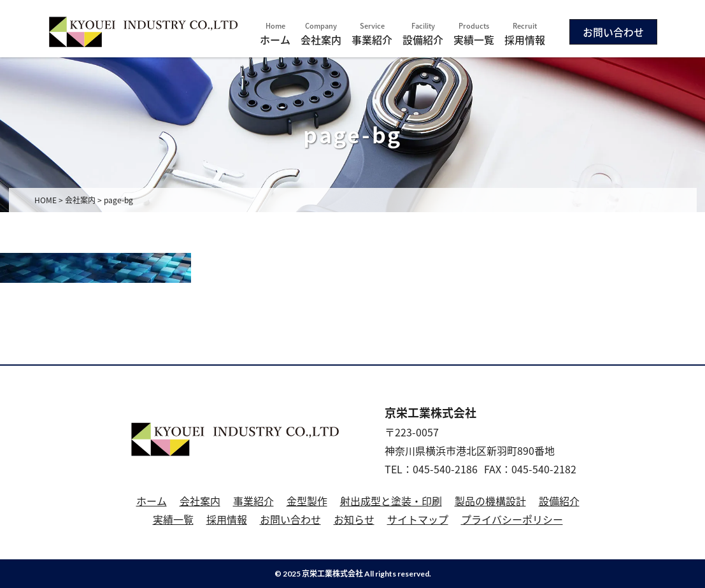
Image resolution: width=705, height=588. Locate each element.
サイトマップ (418, 519)
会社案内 (321, 34)
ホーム (275, 34)
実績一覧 (474, 34)
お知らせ (354, 519)
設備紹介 (423, 34)
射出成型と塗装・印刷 (391, 501)
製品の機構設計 (490, 501)
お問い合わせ (613, 32)
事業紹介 (372, 34)
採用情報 (525, 34)
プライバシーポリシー (512, 519)
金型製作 (307, 501)
